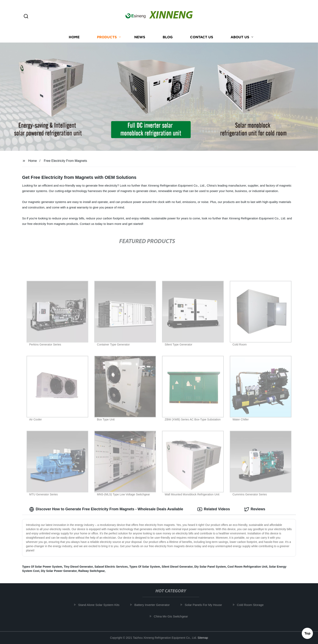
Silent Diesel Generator (177, 567)
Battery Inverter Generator (155, 605)
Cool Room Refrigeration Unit (247, 567)
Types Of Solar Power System (42, 567)
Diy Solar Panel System (210, 567)
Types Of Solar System (145, 567)
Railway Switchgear (91, 571)
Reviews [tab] (255, 509)
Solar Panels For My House (206, 605)
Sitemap (203, 638)
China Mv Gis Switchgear (174, 616)
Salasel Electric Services (111, 567)
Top (307, 633)
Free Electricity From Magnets (65, 161)
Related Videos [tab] (214, 509)
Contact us (202, 37)
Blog (168, 37)
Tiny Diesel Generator (78, 567)
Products (107, 37)
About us (240, 37)
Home (74, 37)
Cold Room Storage (253, 605)
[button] (26, 17)
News (140, 37)
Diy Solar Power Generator (59, 571)
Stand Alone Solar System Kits (102, 605)
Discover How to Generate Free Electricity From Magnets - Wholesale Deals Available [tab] (106, 509)
